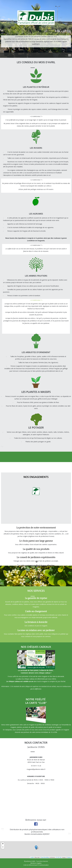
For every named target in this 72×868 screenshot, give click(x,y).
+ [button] (3, 844)
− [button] (3, 847)
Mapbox (69, 857)
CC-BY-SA (59, 857)
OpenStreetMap (45, 857)
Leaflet (32, 857)
